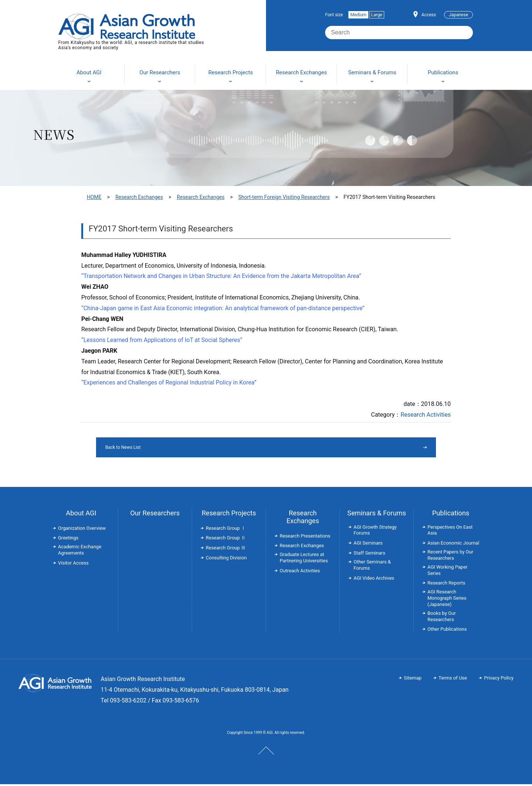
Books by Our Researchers (442, 618)
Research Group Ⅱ (226, 540)
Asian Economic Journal (453, 545)
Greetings (68, 540)
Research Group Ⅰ (226, 530)
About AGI (81, 515)
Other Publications (447, 631)
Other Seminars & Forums (372, 567)
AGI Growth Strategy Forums (375, 532)
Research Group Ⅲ (226, 550)
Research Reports (446, 585)
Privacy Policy (499, 680)
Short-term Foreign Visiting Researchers (284, 197)
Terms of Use (453, 680)
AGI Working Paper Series (447, 572)
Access (429, 15)
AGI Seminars (368, 545)
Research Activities (426, 415)
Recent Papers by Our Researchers (450, 557)
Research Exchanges (139, 197)
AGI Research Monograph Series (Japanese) (447, 600)
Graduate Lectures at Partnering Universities (304, 559)
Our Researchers (155, 515)
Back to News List (247, 448)
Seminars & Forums (377, 515)
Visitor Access (73, 565)
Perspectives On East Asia (450, 532)
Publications (451, 515)
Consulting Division (226, 560)
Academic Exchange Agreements (80, 552)
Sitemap (413, 680)
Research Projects (229, 515)
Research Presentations (305, 538)
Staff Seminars (369, 555)
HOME (94, 197)
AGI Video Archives (374, 580)
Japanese (458, 15)
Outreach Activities (300, 572)
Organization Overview (82, 530)
